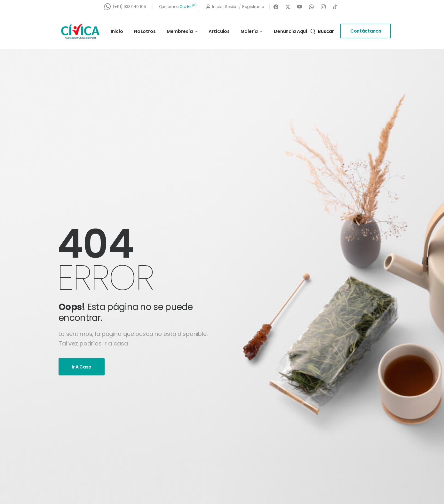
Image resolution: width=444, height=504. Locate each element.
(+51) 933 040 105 (130, 7)
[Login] (222, 7)
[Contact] (109, 7)
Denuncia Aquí (290, 31)
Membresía (180, 31)
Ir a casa (82, 367)
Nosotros (145, 31)
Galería (249, 31)
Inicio (117, 31)
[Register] (253, 7)
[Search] (322, 31)
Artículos (219, 31)
